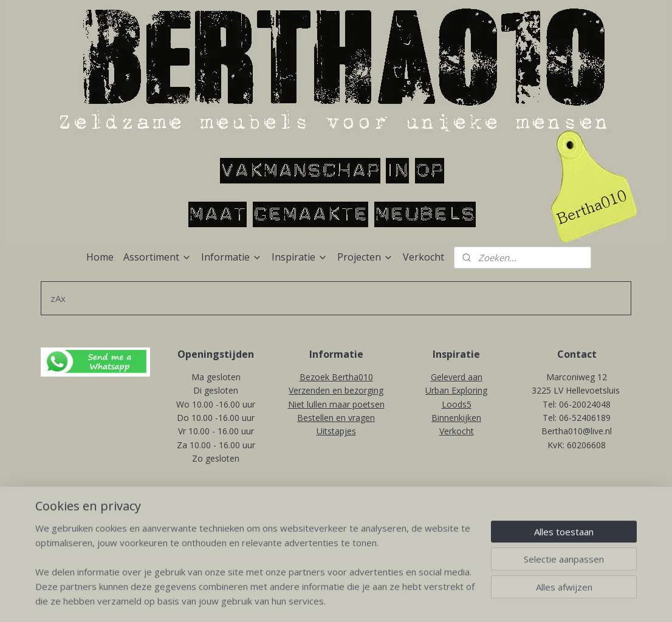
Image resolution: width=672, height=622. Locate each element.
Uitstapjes (336, 431)
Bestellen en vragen (336, 418)
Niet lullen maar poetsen (336, 404)
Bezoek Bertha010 (336, 377)
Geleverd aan (457, 377)
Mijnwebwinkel (459, 511)
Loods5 (457, 404)
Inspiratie (300, 257)
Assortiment (157, 257)
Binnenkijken (456, 418)
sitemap (281, 511)
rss (307, 511)
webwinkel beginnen (353, 511)
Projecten (365, 257)
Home (100, 257)
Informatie (231, 257)
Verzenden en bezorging (336, 390)
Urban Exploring (456, 390)
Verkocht (423, 257)
